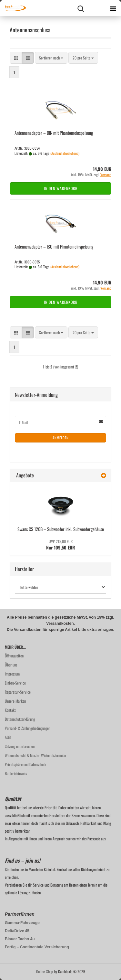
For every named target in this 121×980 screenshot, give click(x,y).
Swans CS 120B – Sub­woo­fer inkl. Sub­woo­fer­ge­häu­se (61, 529)
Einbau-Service (15, 683)
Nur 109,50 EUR (60, 545)
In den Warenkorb (61, 188)
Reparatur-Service (18, 692)
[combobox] (51, 58)
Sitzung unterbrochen (20, 746)
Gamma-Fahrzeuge (22, 923)
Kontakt (10, 710)
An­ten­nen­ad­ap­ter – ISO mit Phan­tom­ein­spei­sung (54, 246)
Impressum (12, 674)
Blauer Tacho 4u (20, 939)
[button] (16, 58)
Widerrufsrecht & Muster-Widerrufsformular (36, 755)
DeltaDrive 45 (17, 931)
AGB (8, 737)
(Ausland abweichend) (65, 153)
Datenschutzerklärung (20, 719)
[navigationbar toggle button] (113, 8)
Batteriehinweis (16, 773)
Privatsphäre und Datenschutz (25, 764)
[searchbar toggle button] (81, 8)
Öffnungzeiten (14, 656)
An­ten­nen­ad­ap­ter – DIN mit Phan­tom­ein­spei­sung (54, 133)
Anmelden (61, 438)
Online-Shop (45, 971)
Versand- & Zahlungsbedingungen (28, 728)
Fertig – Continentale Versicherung (37, 947)
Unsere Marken (15, 701)
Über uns (11, 665)
